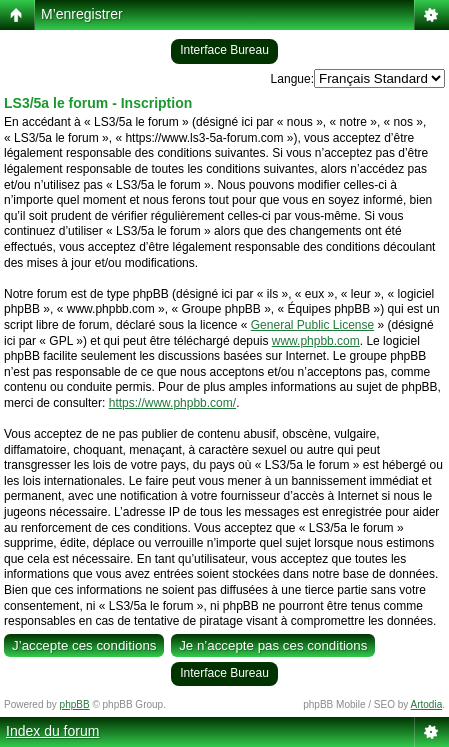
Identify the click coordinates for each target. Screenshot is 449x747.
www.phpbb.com (316, 341)
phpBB (75, 704)
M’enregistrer (82, 14)
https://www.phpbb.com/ (172, 403)
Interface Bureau (224, 50)
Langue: (292, 79)
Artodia (427, 704)
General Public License (312, 325)
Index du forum (52, 731)
